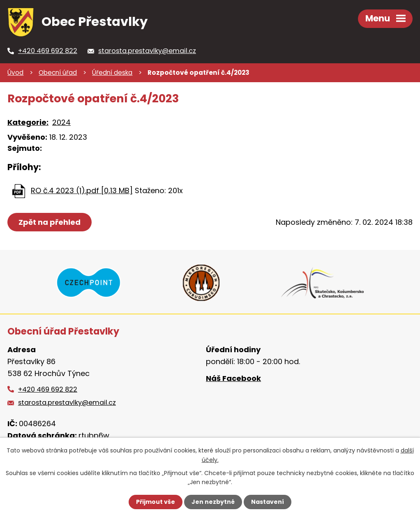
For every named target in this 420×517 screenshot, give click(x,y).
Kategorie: (28, 122)
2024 (61, 122)
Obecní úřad (58, 73)
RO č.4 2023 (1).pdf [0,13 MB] (82, 190)
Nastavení (268, 502)
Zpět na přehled (50, 222)
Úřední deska (112, 73)
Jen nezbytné (213, 502)
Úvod (15, 73)
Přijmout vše (156, 502)
